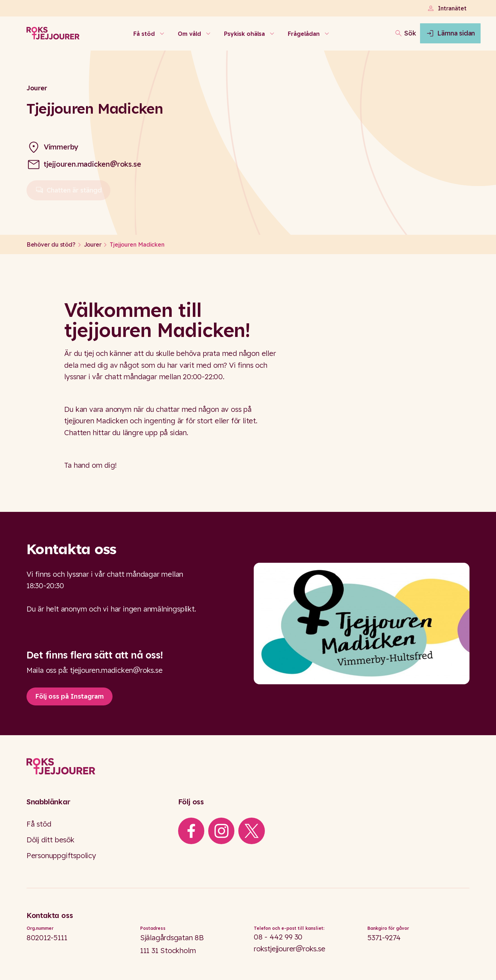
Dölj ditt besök (51, 840)
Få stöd (39, 824)
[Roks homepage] (53, 38)
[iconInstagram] (221, 831)
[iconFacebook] (191, 831)
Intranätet (447, 8)
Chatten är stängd (68, 193)
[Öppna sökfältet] (377, 38)
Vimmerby (61, 147)
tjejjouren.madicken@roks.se (92, 164)
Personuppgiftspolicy (61, 855)
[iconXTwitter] (252, 831)
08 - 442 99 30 (278, 937)
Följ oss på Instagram (70, 696)
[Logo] (248, 767)
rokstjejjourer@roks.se (290, 949)
